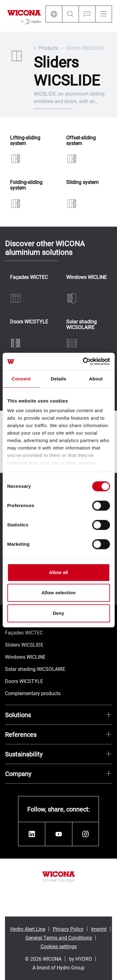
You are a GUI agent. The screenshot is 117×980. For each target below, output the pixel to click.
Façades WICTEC (29, 277)
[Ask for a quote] (87, 14)
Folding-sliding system (26, 185)
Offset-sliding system (81, 140)
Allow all (58, 572)
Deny (58, 613)
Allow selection (58, 593)
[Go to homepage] (24, 16)
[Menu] (104, 14)
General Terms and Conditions (59, 938)
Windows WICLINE (86, 277)
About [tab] (96, 379)
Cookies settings (59, 946)
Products (49, 48)
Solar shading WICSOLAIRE (81, 324)
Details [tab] (59, 379)
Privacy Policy (68, 929)
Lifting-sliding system (25, 140)
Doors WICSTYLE (29, 322)
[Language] (54, 14)
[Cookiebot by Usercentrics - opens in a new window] (83, 361)
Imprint (99, 929)
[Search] (70, 14)
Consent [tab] (21, 379)
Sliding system (82, 182)
